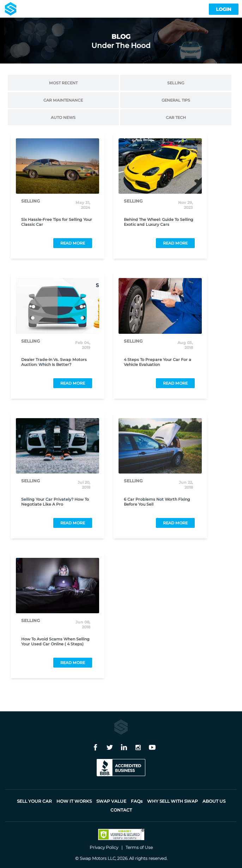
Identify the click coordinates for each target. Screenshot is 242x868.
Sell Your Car (34, 801)
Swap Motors (93, 858)
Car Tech (176, 118)
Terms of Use (139, 847)
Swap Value (111, 801)
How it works (74, 801)
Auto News (63, 118)
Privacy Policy (104, 847)
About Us (214, 801)
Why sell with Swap (173, 801)
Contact (121, 810)
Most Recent (63, 83)
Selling (176, 83)
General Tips (176, 100)
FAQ (137, 801)
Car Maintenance (63, 100)
